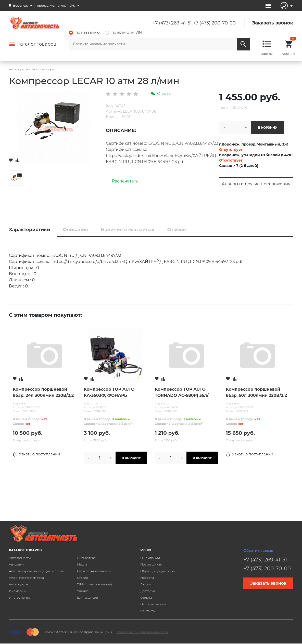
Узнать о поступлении (36, 454)
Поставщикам (151, 564)
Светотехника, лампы (94, 571)
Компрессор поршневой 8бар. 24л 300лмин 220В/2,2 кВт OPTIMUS (43, 393)
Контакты (148, 611)
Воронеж (20, 5)
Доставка (148, 591)
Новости (147, 578)
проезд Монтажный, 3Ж (56, 5)
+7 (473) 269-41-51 (172, 23)
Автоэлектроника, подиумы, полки (37, 571)
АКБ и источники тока (26, 578)
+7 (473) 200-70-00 (214, 23)
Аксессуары (18, 584)
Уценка (83, 591)
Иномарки (17, 591)
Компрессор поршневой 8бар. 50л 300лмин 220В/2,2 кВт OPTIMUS (256, 393)
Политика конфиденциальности (142, 632)
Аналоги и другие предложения (256, 184)
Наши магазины (153, 604)
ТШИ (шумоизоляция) (95, 584)
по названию (84, 32)
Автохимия (18, 564)
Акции (146, 584)
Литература (86, 558)
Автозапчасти (20, 558)
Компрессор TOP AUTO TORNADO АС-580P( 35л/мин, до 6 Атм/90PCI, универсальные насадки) (183, 393)
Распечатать (125, 181)
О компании (150, 558)
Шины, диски (88, 597)
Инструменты (20, 597)
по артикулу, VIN (123, 32)
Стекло (83, 578)
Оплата (146, 597)
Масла (82, 564)
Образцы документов (158, 571)
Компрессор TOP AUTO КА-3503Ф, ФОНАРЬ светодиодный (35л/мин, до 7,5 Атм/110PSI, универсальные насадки (114, 393)
